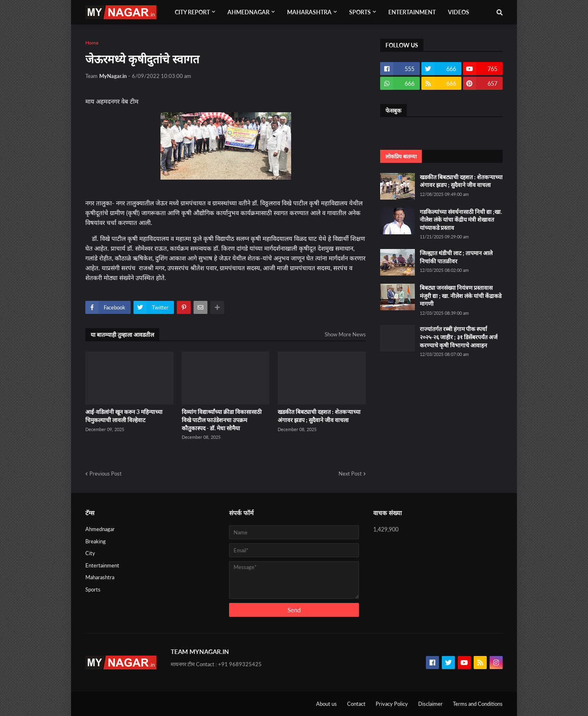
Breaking (96, 541)
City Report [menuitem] (192, 12)
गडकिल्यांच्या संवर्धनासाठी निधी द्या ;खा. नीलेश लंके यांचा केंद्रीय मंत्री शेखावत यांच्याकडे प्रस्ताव (461, 220)
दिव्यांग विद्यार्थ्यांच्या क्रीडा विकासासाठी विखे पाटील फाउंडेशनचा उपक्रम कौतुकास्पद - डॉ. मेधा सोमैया (222, 420)
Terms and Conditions (478, 704)
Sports (93, 589)
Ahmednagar (100, 529)
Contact (356, 704)
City (90, 553)
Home (92, 43)
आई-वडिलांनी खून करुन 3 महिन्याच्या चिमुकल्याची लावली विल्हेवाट (124, 416)
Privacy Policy (392, 704)
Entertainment (102, 565)
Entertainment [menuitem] (412, 12)
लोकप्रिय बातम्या (401, 156)
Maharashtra (100, 577)
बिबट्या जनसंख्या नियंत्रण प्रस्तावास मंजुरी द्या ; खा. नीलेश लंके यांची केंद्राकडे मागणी (461, 296)
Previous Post (106, 474)
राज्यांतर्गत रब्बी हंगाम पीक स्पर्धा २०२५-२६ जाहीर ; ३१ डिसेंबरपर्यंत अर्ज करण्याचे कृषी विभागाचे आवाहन (459, 337)
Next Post (350, 474)
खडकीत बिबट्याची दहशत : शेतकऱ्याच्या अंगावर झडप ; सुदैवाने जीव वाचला (319, 416)
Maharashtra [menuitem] (309, 12)
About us (326, 704)
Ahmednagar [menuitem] (248, 12)
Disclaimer (430, 704)
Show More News (345, 334)
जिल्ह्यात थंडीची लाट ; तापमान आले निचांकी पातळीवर (456, 257)
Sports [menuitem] (360, 12)
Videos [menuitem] (459, 12)
